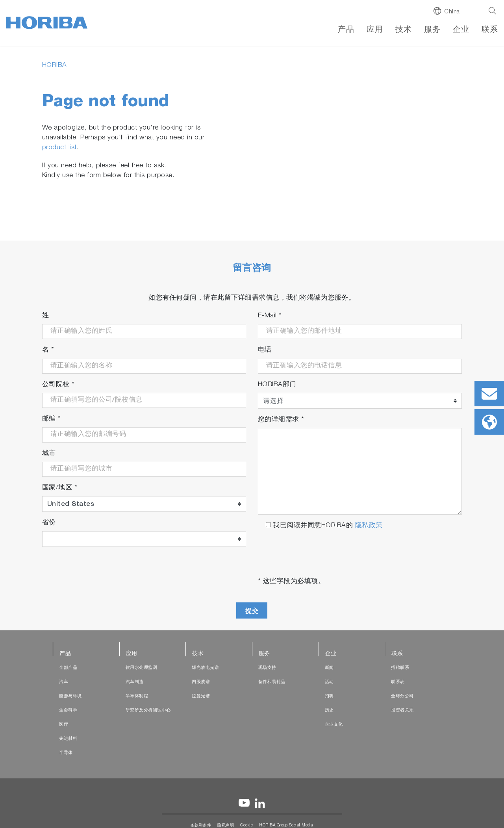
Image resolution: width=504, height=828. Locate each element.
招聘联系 (400, 668)
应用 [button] (375, 30)
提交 (252, 611)
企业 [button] (461, 30)
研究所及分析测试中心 (148, 710)
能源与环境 (70, 696)
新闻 (329, 668)
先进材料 (68, 739)
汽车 (64, 682)
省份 (49, 523)
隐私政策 (369, 526)
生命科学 (68, 710)
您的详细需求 (281, 420)
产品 (346, 30)
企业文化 (334, 725)
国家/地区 (60, 488)
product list (59, 148)
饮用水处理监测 (142, 668)
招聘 (329, 696)
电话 (265, 350)
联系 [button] (490, 30)
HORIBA (55, 66)
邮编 (52, 419)
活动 (329, 682)
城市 (49, 454)
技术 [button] (403, 30)
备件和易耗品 (272, 682)
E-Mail (270, 316)
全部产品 (68, 668)
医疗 (64, 725)
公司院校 (58, 385)
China (452, 12)
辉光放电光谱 (205, 668)
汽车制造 (135, 682)
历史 (329, 710)
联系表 (398, 682)
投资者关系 (402, 710)
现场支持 (267, 668)
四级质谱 (201, 682)
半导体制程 (137, 696)
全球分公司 (402, 696)
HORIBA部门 (277, 385)
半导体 (66, 753)
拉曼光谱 (201, 696)
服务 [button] (432, 30)
